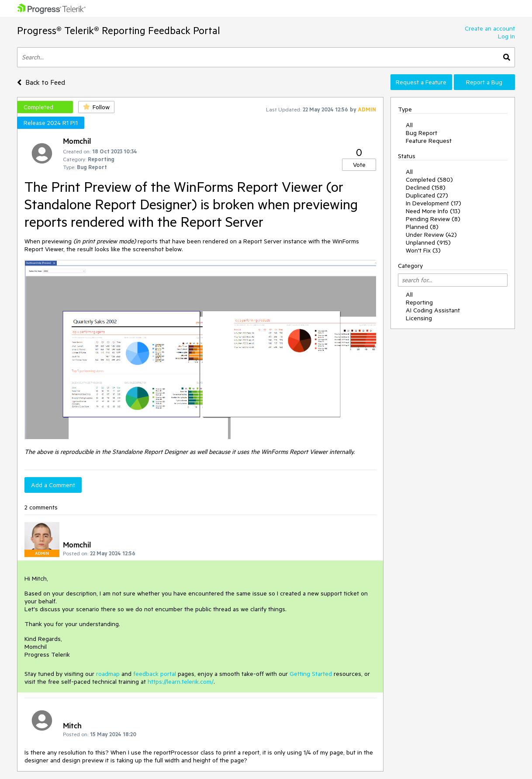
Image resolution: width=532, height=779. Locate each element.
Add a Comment (53, 485)
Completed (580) (429, 180)
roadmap (108, 674)
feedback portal (155, 674)
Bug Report (421, 133)
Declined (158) (426, 187)
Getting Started (311, 674)
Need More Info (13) (433, 211)
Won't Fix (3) (423, 250)
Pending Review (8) (433, 219)
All (409, 125)
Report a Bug (484, 82)
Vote (359, 165)
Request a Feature (421, 82)
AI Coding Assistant (433, 310)
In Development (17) (434, 203)
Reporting (419, 302)
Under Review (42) (431, 235)
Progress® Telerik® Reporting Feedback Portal (119, 30)
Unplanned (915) (428, 242)
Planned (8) (422, 227)
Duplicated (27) (427, 195)
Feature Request (429, 141)
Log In (506, 36)
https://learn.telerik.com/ (181, 682)
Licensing (419, 318)
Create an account (490, 28)
